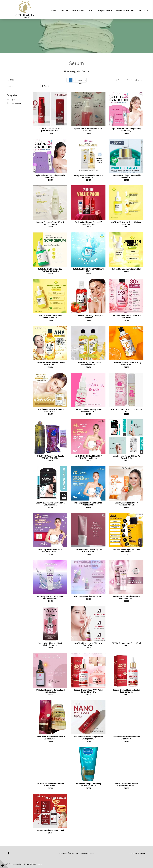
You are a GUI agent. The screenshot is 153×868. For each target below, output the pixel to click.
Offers (91, 10)
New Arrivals (78, 10)
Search (46, 86)
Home (53, 10)
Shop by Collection (125, 10)
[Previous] (68, 80)
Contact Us (143, 10)
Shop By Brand (14, 99)
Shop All (64, 10)
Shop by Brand (105, 10)
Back (10, 80)
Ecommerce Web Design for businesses (25, 864)
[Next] (74, 80)
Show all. (81, 83)
